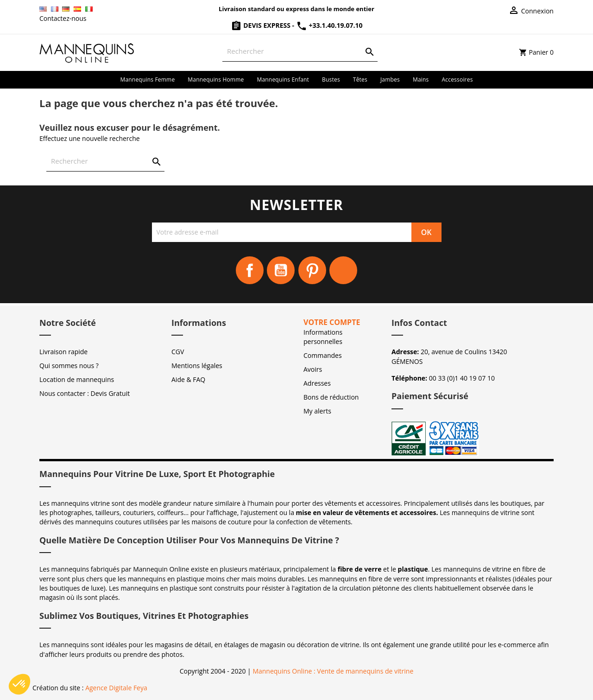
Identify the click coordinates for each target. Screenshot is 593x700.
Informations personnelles (323, 337)
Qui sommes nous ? (69, 366)
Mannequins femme (147, 80)
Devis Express (262, 25)
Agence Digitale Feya (116, 688)
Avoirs (313, 369)
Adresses (317, 383)
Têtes (360, 80)
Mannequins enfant (283, 80)
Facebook (250, 270)
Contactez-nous (63, 18)
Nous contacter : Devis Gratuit (85, 393)
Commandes (323, 355)
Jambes (390, 80)
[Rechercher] (300, 51)
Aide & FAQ (188, 379)
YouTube (281, 270)
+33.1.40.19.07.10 (329, 25)
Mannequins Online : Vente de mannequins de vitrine (333, 671)
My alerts (317, 411)
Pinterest (312, 270)
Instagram (343, 270)
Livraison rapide (63, 352)
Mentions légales (197, 366)
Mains (421, 80)
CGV (178, 352)
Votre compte (332, 322)
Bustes (331, 80)
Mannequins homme (216, 80)
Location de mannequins (77, 379)
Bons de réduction (331, 397)
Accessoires (457, 80)
